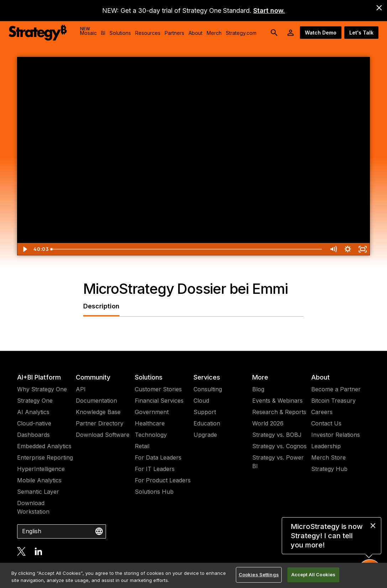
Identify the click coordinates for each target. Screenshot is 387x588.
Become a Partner (336, 389)
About (320, 377)
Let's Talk (361, 33)
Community (93, 377)
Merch (214, 33)
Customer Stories (158, 389)
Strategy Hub (329, 469)
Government (152, 412)
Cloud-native (34, 423)
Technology (151, 435)
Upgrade (205, 435)
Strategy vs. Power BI (278, 462)
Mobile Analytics (39, 480)
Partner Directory (100, 423)
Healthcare (150, 423)
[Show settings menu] (348, 249)
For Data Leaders (158, 457)
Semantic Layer (38, 492)
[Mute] (333, 249)
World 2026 (268, 423)
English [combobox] (32, 531)
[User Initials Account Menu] (291, 33)
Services (207, 377)
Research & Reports (279, 412)
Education (207, 423)
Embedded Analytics (44, 446)
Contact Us (326, 423)
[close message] (373, 526)
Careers (322, 412)
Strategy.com (241, 33)
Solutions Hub (154, 492)
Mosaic (88, 31)
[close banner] (379, 8)
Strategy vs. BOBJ (277, 435)
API (81, 389)
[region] (193, 575)
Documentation (96, 401)
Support (205, 412)
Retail (142, 446)
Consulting (208, 389)
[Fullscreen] (363, 249)
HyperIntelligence (41, 469)
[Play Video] (24, 249)
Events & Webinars (277, 401)
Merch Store (328, 457)
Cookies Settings (259, 574)
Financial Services (159, 401)
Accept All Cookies (313, 574)
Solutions (149, 377)
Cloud (201, 401)
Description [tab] (101, 306)
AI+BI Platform (39, 377)
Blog (258, 389)
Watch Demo (321, 33)
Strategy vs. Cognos (279, 446)
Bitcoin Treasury (333, 401)
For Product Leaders (163, 480)
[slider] (187, 249)
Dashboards (33, 435)
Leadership (326, 446)
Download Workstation (33, 507)
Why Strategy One (42, 389)
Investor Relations (336, 435)
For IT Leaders (155, 469)
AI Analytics (33, 412)
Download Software (103, 435)
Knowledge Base (98, 412)
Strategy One (35, 401)
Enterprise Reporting (45, 457)
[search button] (274, 33)
